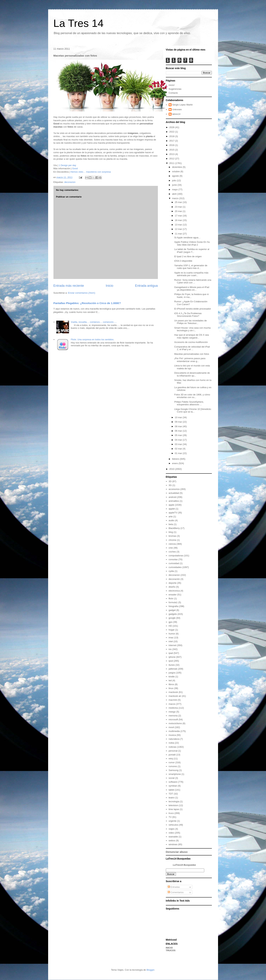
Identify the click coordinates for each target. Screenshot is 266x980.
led (170, 680)
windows (173, 844)
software (173, 782)
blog (171, 532)
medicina (173, 708)
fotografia (173, 606)
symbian (173, 786)
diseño (172, 587)
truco (171, 813)
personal (173, 751)
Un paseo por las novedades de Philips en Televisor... (191, 322)
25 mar (179, 202)
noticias (173, 747)
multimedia (174, 731)
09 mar (179, 422)
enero (175, 463)
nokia (171, 743)
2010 (172, 469)
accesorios (174, 489)
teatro (172, 798)
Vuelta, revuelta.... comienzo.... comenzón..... (94, 322)
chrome (172, 540)
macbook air (175, 696)
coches (172, 552)
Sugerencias (175, 89)
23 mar (179, 207)
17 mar (179, 216)
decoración (174, 579)
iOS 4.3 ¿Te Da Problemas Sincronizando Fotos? (188, 315)
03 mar (179, 444)
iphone (172, 657)
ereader (173, 595)
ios (170, 649)
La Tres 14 (79, 23)
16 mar (179, 220)
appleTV (173, 513)
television (173, 805)
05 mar (179, 435)
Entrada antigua (146, 286)
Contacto (173, 93)
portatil (172, 755)
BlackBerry (174, 528)
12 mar (179, 229)
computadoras (176, 556)
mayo (175, 189)
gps (171, 622)
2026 (172, 127)
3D (170, 481)
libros (171, 684)
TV (170, 817)
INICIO (169, 948)
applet (172, 509)
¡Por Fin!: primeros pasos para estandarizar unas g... (190, 360)
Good (75, 168)
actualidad (174, 493)
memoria (173, 716)
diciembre (177, 167)
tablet (171, 790)
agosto (176, 176)
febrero (176, 459)
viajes (172, 829)
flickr (171, 598)
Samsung (174, 770)
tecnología (174, 801)
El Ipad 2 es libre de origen (188, 256)
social (172, 778)
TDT (171, 794)
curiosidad (174, 563)
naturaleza (174, 739)
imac (171, 638)
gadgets (173, 614)
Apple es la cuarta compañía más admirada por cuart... (191, 274)
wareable (173, 837)
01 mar (179, 453)
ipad (171, 653)
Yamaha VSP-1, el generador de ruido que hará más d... (191, 267)
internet (172, 645)
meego (172, 712)
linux (171, 688)
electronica (174, 591)
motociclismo (175, 723)
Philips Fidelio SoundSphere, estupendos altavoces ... (189, 403)
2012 (172, 159)
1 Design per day (67, 165)
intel (171, 641)
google (172, 618)
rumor (172, 762)
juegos (172, 673)
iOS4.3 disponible (183, 261)
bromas (172, 536)
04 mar (179, 440)
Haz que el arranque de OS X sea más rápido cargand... (192, 336)
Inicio (109, 286)
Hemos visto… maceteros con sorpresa (91, 172)
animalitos (174, 501)
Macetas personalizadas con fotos (192, 354)
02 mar (179, 449)
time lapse (174, 809)
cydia (171, 571)
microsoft (173, 719)
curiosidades (175, 567)
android (172, 497)
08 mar (179, 426)
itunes (172, 665)
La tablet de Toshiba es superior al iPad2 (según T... (192, 251)
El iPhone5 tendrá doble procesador (193, 309)
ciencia (172, 544)
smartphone (175, 774)
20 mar (179, 211)
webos (172, 841)
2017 (172, 141)
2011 (172, 163)
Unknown (177, 109)
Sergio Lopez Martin (182, 105)
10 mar (179, 417)
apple (171, 505)
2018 (172, 136)
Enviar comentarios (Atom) (82, 293)
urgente (173, 821)
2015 (172, 150)
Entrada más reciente (69, 286)
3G (170, 485)
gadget (172, 610)
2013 (172, 154)
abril (175, 194)
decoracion (70, 182)
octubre (176, 171)
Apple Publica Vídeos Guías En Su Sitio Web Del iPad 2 (192, 243)
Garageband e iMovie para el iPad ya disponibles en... (192, 289)
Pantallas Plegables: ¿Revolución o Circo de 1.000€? (87, 303)
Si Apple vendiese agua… (188, 238)
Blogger (150, 970)
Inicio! (172, 85)
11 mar (179, 234)
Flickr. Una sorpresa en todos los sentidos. (92, 339)
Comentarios (176, 892)
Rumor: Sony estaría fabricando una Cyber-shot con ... (193, 281)
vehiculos (173, 825)
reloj (171, 759)
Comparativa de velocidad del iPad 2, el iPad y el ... (192, 348)
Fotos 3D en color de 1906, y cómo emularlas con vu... (192, 396)
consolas (173, 559)
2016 (172, 145)
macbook (173, 692)
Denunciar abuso (177, 852)
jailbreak (173, 669)
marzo (176, 198)
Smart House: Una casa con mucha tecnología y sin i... (192, 329)
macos (172, 704)
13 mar (179, 225)
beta (171, 524)
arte (171, 517)
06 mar (179, 431)
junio (175, 185)
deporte (173, 583)
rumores (173, 766)
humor (172, 634)
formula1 (173, 602)
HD (170, 626)
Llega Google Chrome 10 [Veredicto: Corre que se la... (193, 410)
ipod (171, 661)
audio (171, 520)
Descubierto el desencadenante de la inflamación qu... (192, 374)
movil (171, 727)
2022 (172, 132)
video (171, 833)
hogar (172, 630)
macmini (173, 700)
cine (171, 548)
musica (172, 735)
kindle (172, 677)
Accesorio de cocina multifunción (191, 342)
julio (174, 180)
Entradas (174, 887)
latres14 (176, 114)
